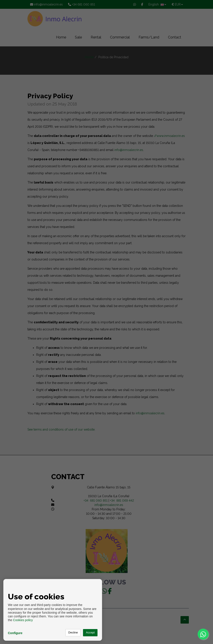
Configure (15, 633)
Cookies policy (23, 620)
